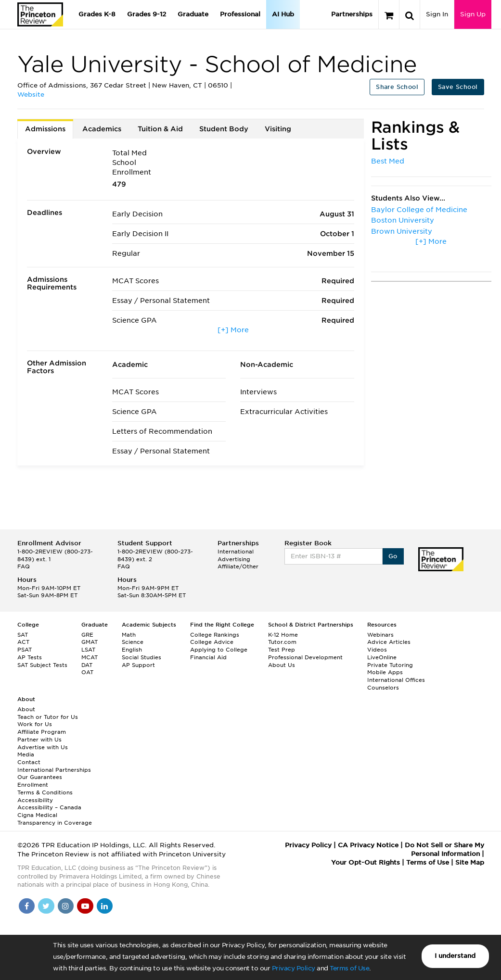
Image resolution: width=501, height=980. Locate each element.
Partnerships (352, 14)
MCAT (90, 657)
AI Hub (283, 14)
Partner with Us (39, 740)
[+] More (233, 330)
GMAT (90, 642)
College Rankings (215, 635)
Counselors (383, 688)
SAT (23, 635)
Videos (377, 650)
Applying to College (219, 650)
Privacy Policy (294, 968)
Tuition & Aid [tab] (160, 129)
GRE (87, 635)
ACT (23, 642)
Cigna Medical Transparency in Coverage (55, 819)
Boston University (403, 220)
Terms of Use (349, 968)
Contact (29, 762)
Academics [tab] (102, 129)
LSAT (88, 650)
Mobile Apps (385, 672)
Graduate (193, 14)
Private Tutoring (390, 665)
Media (26, 754)
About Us (282, 665)
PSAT (25, 650)
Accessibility (35, 800)
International (236, 552)
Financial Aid (208, 657)
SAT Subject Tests (42, 665)
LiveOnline (382, 657)
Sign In (437, 14)
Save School (458, 87)
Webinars (380, 635)
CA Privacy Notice (368, 845)
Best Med (388, 161)
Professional (240, 14)
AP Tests (30, 657)
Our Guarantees (40, 777)
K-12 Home (283, 635)
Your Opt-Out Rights (366, 862)
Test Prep (282, 650)
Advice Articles (389, 642)
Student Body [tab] (224, 129)
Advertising (234, 559)
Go (393, 556)
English (132, 650)
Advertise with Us (43, 747)
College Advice (212, 642)
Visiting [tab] (278, 129)
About (26, 709)
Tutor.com (282, 642)
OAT (87, 672)
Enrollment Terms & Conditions (45, 789)
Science (133, 642)
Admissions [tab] (45, 129)
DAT (87, 665)
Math (129, 635)
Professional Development (305, 657)
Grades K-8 (97, 14)
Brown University (402, 231)
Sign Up (473, 14)
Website (31, 94)
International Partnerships (54, 770)
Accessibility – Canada (49, 807)
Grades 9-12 (147, 14)
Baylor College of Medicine (419, 210)
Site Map (470, 862)
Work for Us (35, 724)
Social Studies (141, 657)
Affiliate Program (42, 732)
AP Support (138, 665)
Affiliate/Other (238, 566)
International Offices (396, 680)
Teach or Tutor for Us (48, 717)
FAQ (24, 566)
